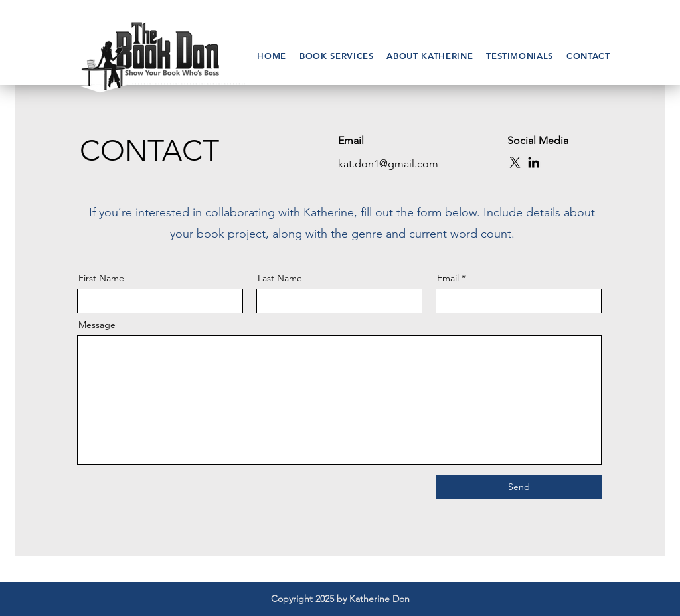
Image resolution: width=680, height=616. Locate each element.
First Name (101, 278)
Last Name (280, 278)
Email (448, 278)
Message (97, 325)
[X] (515, 162)
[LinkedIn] (534, 162)
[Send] (519, 487)
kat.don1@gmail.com (388, 164)
